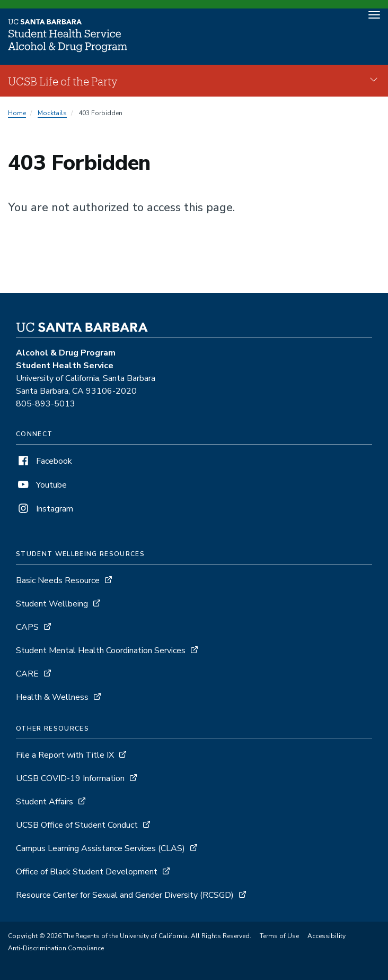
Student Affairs (45, 802)
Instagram (45, 509)
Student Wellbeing (52, 604)
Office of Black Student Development (87, 872)
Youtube (41, 485)
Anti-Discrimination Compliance (56, 948)
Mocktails (52, 113)
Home (17, 113)
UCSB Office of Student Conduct (77, 825)
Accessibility (327, 936)
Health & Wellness (52, 697)
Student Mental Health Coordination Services (101, 651)
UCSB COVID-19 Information (70, 778)
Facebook (44, 461)
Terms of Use (279, 936)
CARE (27, 674)
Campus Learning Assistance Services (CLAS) (100, 848)
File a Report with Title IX (65, 755)
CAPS (27, 627)
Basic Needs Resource (58, 580)
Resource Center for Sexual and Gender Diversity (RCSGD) (125, 895)
